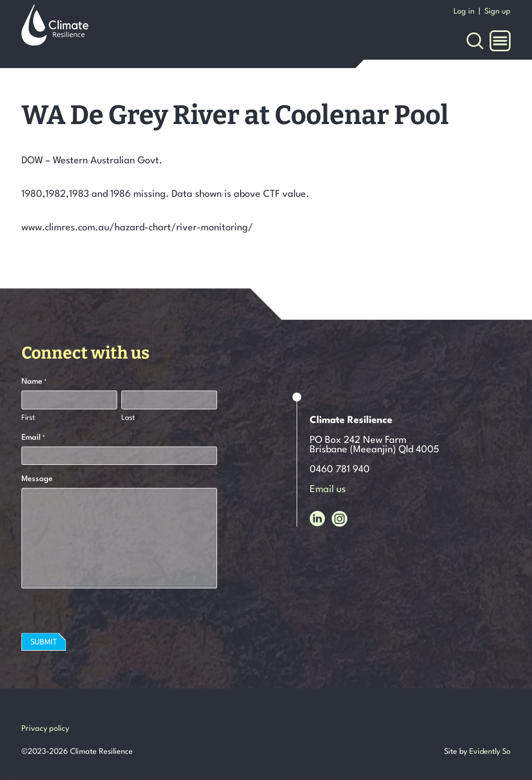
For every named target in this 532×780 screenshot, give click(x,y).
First (28, 418)
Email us (328, 489)
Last (128, 418)
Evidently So (490, 752)
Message (37, 479)
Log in (464, 12)
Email (33, 439)
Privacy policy (45, 729)
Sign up (497, 12)
